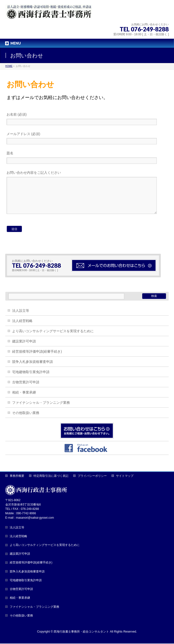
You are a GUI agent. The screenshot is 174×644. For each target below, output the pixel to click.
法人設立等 (21, 318)
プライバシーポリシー (92, 476)
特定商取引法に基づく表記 (51, 476)
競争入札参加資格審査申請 (33, 369)
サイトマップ (125, 476)
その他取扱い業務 (26, 420)
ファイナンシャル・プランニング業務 (41, 410)
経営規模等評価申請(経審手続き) (37, 359)
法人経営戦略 (22, 328)
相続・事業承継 (24, 400)
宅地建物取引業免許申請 (31, 379)
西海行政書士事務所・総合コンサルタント (81, 632)
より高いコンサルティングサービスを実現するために (53, 338)
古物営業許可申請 (26, 389)
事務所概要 (17, 476)
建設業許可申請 (24, 349)
